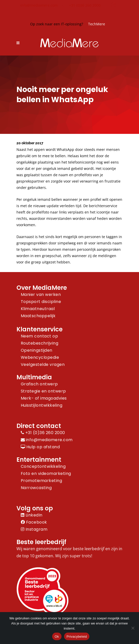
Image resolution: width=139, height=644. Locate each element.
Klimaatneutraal (38, 309)
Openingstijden (37, 350)
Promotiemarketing (42, 481)
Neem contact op (39, 336)
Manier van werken (41, 294)
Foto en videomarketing (46, 473)
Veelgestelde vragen (43, 364)
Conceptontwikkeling (43, 466)
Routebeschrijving (40, 343)
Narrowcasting (36, 488)
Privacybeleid (77, 637)
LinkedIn (32, 515)
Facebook (34, 522)
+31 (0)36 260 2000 (85, 5)
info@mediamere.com (39, 5)
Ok (57, 637)
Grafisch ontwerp (39, 384)
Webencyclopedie (40, 357)
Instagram (34, 529)
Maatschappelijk (38, 316)
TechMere (97, 24)
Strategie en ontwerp (43, 391)
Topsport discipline (41, 302)
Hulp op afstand (40, 447)
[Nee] (133, 628)
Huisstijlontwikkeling (42, 405)
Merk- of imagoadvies (44, 398)
